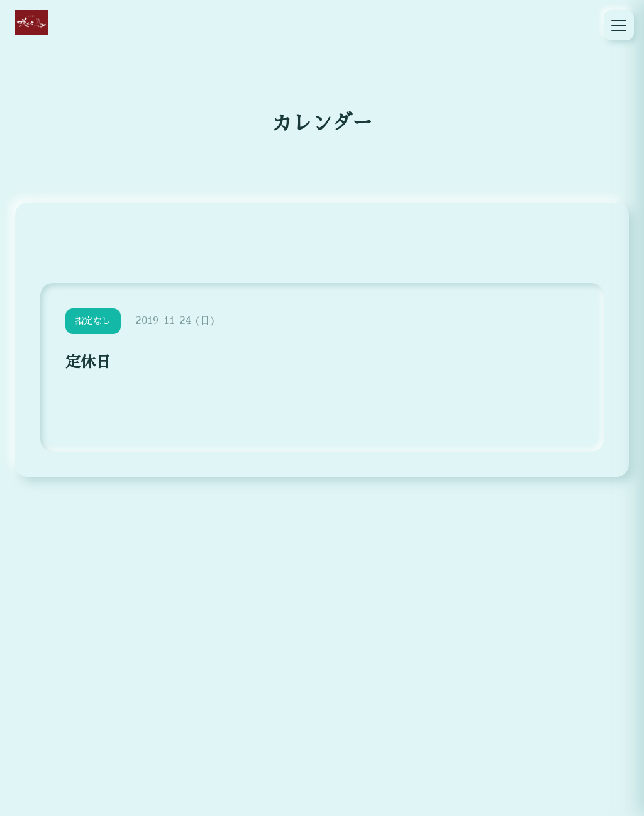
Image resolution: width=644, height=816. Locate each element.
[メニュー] (619, 25)
